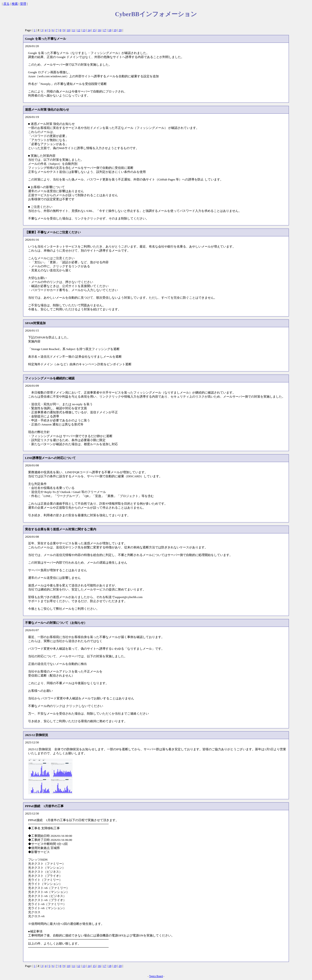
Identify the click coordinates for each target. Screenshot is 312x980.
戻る (6, 4)
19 (115, 30)
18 (110, 30)
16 (99, 30)
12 (79, 30)
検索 (15, 4)
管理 (23, 4)
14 (89, 30)
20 (120, 30)
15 (94, 30)
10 (68, 30)
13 (84, 30)
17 (105, 30)
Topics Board (156, 976)
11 (74, 30)
